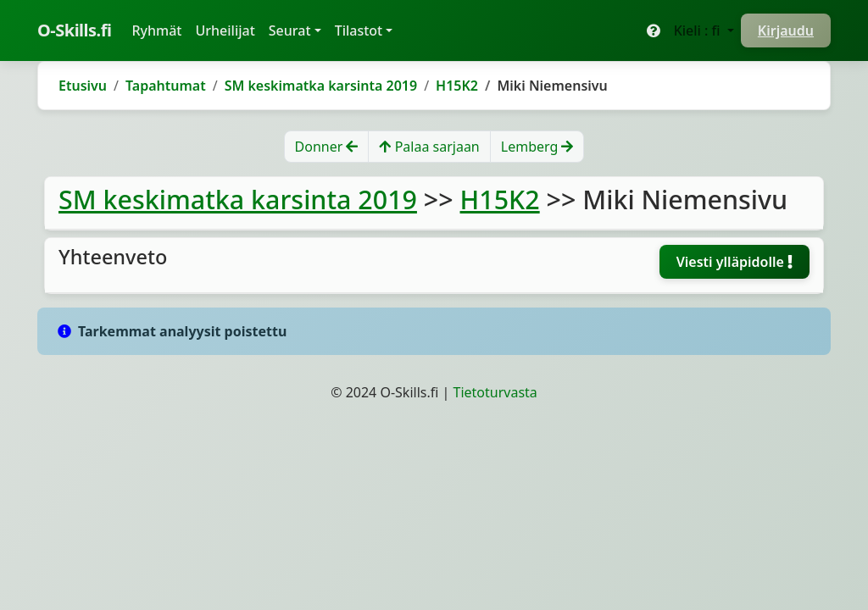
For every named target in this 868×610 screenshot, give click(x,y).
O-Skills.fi (74, 30)
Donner (327, 147)
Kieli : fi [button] (699, 30)
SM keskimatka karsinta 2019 (321, 86)
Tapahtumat (166, 86)
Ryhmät (160, 30)
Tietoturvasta (495, 392)
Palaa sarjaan (429, 147)
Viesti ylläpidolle (734, 262)
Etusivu (83, 86)
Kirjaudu (786, 30)
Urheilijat (225, 30)
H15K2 (457, 86)
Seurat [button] (290, 30)
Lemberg (537, 147)
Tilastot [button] (359, 30)
